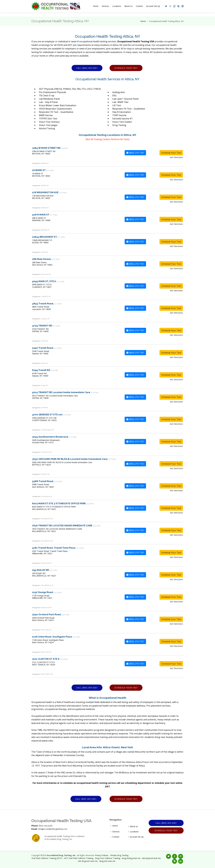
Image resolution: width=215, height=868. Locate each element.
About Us (128, 6)
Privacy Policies (102, 855)
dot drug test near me (88, 861)
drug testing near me (131, 858)
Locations (117, 6)
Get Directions (176, 157)
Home (96, 6)
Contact (139, 6)
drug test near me (107, 861)
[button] (165, 6)
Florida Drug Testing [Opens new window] (119, 855)
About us (134, 826)
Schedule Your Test (126, 68)
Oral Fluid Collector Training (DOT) (47, 858)
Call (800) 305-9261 (87, 68)
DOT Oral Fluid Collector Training (79, 858)
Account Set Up (153, 6)
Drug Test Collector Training (108, 858)
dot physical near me (151, 858)
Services (105, 6)
